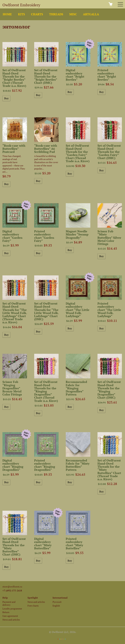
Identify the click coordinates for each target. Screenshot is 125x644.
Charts (37, 14)
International (60, 598)
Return (6, 612)
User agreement (10, 616)
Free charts (33, 606)
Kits (21, 14)
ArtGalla (91, 14)
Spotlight (33, 598)
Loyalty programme (12, 609)
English (56, 606)
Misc (73, 14)
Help (5, 598)
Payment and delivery (9, 603)
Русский (57, 602)
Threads (56, 14)
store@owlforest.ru (12, 587)
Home (7, 14)
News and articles (11, 620)
